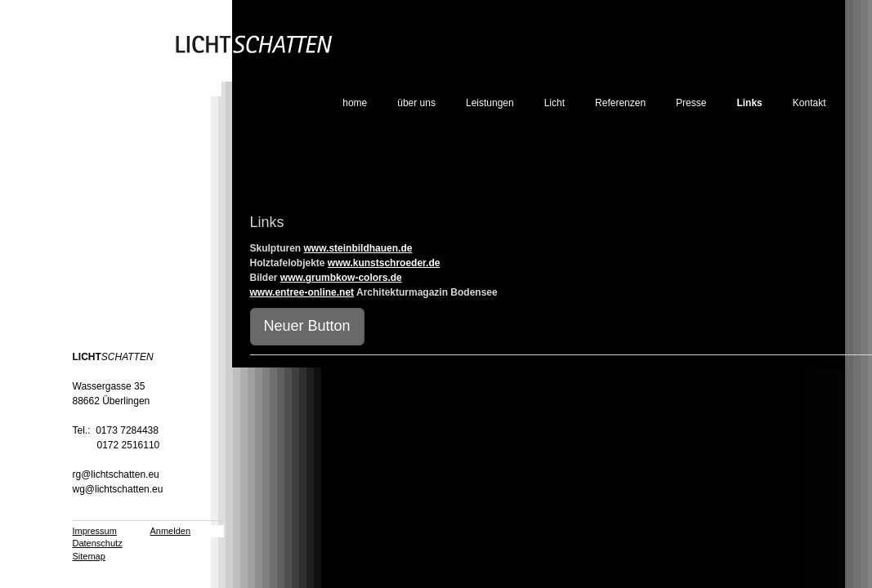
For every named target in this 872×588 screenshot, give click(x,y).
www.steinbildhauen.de (358, 248)
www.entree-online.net (302, 292)
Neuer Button (307, 326)
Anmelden (171, 531)
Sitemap (89, 556)
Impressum (95, 531)
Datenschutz (98, 543)
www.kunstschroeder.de (384, 263)
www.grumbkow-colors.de (341, 278)
